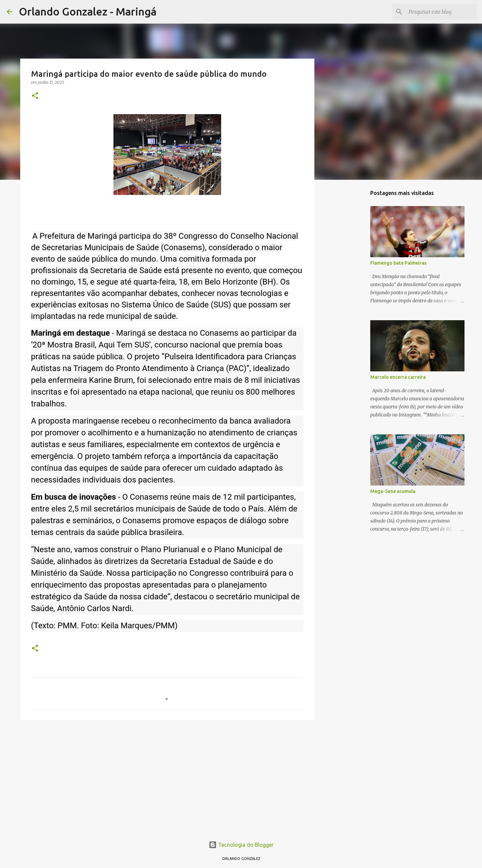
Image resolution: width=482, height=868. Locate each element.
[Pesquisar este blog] (441, 12)
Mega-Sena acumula (393, 491)
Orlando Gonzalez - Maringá (88, 11)
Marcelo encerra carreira (398, 377)
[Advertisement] (167, 777)
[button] (35, 96)
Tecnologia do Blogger (241, 845)
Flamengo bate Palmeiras (398, 263)
